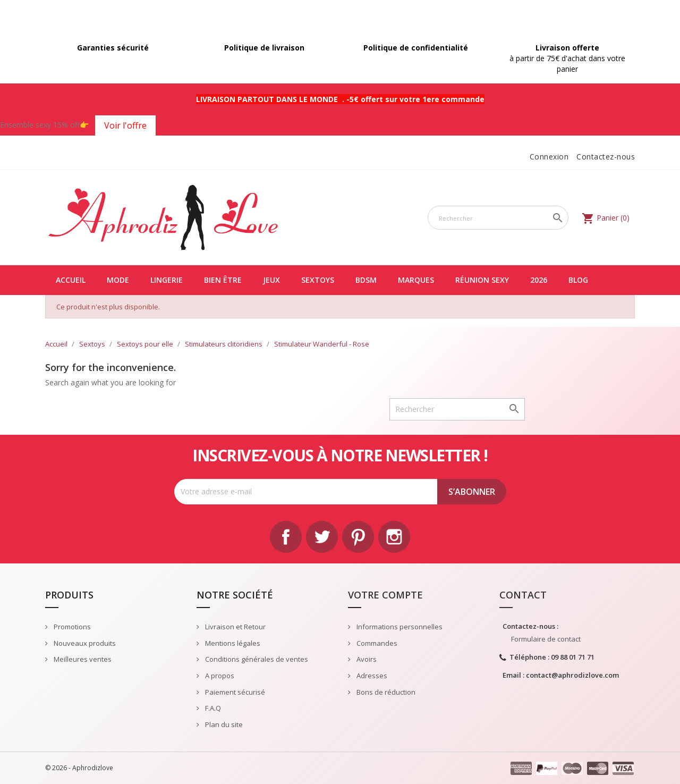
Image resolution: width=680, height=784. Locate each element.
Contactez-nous (606, 157)
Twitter (322, 537)
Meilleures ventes (82, 659)
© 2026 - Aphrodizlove (79, 768)
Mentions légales (232, 643)
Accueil (71, 280)
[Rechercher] (498, 218)
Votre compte (385, 595)
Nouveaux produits (84, 643)
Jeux (271, 280)
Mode (118, 280)
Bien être (223, 280)
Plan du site (223, 724)
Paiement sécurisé (234, 692)
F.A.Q (212, 708)
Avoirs (366, 659)
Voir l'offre (125, 125)
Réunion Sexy (482, 280)
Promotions (71, 627)
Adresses (371, 676)
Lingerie (167, 280)
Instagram (394, 537)
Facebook (286, 537)
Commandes (376, 643)
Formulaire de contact (546, 639)
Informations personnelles (399, 627)
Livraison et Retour (235, 627)
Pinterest (358, 537)
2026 (539, 280)
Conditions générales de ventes (256, 659)
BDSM (366, 280)
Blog (578, 280)
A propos (219, 676)
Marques (416, 280)
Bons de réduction (385, 692)
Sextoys (318, 280)
